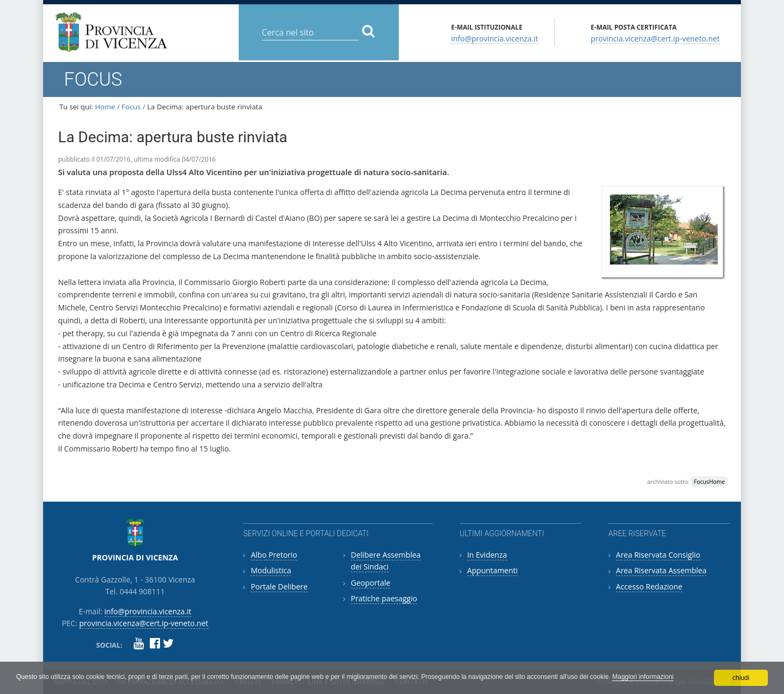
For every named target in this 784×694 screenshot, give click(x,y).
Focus (131, 107)
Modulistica (271, 570)
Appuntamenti (492, 570)
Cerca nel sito (261, 24)
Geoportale (370, 583)
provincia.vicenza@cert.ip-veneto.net (655, 38)
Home (105, 107)
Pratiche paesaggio (384, 598)
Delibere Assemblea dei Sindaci (386, 561)
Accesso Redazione (649, 587)
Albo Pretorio (274, 555)
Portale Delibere (279, 587)
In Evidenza (487, 555)
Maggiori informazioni (643, 677)
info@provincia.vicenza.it (495, 38)
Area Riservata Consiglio (658, 555)
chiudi (741, 678)
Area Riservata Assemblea (661, 570)
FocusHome (710, 482)
